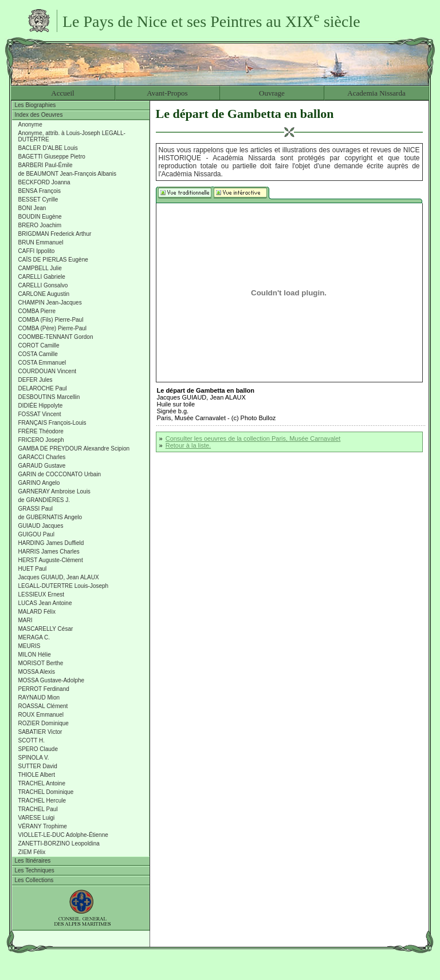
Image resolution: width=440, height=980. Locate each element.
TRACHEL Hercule (42, 801)
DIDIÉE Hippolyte (41, 406)
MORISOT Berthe (41, 663)
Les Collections (34, 880)
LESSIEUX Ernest (42, 594)
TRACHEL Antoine (42, 783)
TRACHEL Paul (38, 809)
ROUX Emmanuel (41, 715)
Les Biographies (36, 105)
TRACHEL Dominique (46, 792)
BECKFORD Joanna (44, 182)
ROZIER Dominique (44, 723)
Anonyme (30, 125)
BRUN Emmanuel (41, 242)
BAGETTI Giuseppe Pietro (52, 157)
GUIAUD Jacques (41, 526)
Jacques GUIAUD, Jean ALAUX (59, 577)
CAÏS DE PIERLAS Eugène (53, 260)
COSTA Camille (38, 354)
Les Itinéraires (33, 861)
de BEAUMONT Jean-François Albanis (68, 174)
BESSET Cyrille (38, 199)
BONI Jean (32, 208)
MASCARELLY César (46, 629)
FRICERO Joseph (41, 440)
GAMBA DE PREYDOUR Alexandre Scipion (74, 448)
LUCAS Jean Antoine (45, 603)
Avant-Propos (167, 93)
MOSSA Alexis (37, 672)
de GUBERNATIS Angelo (50, 517)
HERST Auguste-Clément (51, 560)
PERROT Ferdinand (44, 689)
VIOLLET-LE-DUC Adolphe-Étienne (63, 835)
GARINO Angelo (39, 483)
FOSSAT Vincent (40, 414)
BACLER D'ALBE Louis (48, 148)
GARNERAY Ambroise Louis (54, 491)
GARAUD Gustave (42, 466)
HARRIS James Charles (49, 552)
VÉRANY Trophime (43, 826)
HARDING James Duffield (51, 543)
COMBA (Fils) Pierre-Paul (51, 320)
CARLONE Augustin (44, 294)
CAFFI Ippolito (37, 251)
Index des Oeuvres (39, 115)
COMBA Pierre (37, 311)
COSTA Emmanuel (42, 363)
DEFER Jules (36, 380)
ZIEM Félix (32, 852)
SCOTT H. (32, 740)
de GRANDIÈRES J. (44, 500)
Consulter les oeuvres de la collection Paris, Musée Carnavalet (253, 438)
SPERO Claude (38, 749)
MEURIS (30, 646)
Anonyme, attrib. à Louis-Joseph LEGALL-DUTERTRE (72, 136)
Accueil (62, 93)
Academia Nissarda (376, 93)
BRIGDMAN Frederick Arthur (55, 234)
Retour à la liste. (188, 445)
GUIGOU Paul (36, 534)
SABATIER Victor (40, 732)
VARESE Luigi (37, 818)
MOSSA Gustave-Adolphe (52, 680)
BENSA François (40, 191)
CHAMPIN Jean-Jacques (50, 303)
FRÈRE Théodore (41, 431)
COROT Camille (39, 345)
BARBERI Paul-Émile (46, 165)
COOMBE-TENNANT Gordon (56, 337)
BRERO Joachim (40, 225)
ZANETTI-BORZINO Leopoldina (59, 843)
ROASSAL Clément (43, 706)
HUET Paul (33, 569)
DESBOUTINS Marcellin (49, 397)
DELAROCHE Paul (43, 388)
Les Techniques (35, 870)
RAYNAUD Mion (39, 698)
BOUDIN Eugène (40, 217)
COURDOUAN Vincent (48, 371)
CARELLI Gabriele (42, 277)
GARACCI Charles (42, 457)
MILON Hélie (35, 655)
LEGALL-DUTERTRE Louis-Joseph (64, 586)
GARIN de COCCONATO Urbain (60, 474)
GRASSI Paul (36, 509)
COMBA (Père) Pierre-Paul (52, 328)
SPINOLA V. (34, 758)
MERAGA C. (34, 637)
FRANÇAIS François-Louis (52, 423)
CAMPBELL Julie (40, 268)
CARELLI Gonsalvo (43, 285)
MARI (25, 620)
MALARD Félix (37, 612)
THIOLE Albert (37, 775)
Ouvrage (272, 93)
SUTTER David (38, 766)
